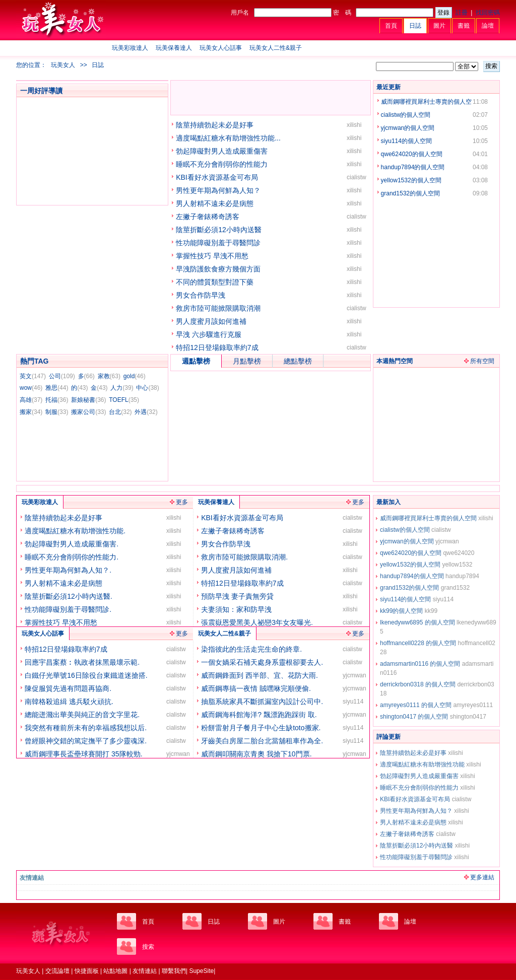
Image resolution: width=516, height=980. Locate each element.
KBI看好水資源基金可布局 (217, 177)
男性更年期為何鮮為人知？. (68, 570)
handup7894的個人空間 (413, 167)
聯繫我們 (174, 971)
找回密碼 (488, 13)
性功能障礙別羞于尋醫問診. (68, 609)
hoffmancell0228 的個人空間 (418, 643)
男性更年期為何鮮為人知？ (218, 190)
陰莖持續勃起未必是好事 (215, 125)
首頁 (391, 26)
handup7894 (462, 576)
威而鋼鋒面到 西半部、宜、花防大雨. (260, 675)
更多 (182, 502)
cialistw (357, 177)
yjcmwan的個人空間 (408, 128)
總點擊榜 (298, 361)
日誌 (415, 26)
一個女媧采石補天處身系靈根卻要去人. (262, 662)
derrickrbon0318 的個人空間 (418, 684)
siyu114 (443, 599)
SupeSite (201, 971)
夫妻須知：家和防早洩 (236, 609)
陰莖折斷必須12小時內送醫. (68, 596)
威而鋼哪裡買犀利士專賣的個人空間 (428, 518)
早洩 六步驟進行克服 (209, 334)
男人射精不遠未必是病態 (215, 203)
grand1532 (455, 588)
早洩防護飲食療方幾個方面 (218, 269)
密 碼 (342, 13)
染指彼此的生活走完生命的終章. (251, 649)
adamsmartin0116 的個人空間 (420, 664)
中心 (147, 388)
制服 (57, 412)
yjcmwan (447, 541)
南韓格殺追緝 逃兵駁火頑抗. (69, 702)
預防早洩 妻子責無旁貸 (237, 596)
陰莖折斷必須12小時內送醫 (219, 230)
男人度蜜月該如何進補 (211, 321)
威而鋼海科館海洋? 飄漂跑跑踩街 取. (259, 715)
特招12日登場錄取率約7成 (217, 347)
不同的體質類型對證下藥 (215, 282)
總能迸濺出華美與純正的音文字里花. (82, 715)
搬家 (31, 412)
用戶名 (240, 13)
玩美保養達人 (174, 48)
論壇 (488, 26)
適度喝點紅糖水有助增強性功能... (228, 138)
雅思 (57, 388)
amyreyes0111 (473, 705)
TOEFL (124, 400)
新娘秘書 (88, 400)
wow (31, 388)
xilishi (354, 125)
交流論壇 (57, 971)
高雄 (31, 400)
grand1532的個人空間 (410, 193)
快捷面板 (87, 971)
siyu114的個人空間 (406, 141)
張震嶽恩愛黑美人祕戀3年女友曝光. (257, 622)
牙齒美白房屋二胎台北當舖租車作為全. (262, 741)
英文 (33, 376)
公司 (62, 376)
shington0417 (468, 717)
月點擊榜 (247, 361)
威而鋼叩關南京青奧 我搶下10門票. (256, 754)
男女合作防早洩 (201, 295)
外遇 (146, 412)
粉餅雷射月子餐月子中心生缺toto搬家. (261, 728)
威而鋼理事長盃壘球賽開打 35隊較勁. (83, 754)
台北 (120, 412)
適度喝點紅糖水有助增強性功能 (422, 764)
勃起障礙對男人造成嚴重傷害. (72, 544)
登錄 (443, 13)
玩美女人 (63, 65)
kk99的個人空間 (401, 611)
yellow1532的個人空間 (411, 180)
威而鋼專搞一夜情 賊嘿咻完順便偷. (256, 688)
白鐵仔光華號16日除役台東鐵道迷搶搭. (86, 675)
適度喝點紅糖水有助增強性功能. (75, 531)
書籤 (464, 26)
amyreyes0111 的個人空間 (416, 705)
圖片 (439, 26)
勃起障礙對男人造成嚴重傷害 (222, 151)
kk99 (431, 611)
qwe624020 (459, 553)
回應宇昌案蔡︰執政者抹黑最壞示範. (82, 662)
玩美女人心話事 (221, 48)
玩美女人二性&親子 (276, 48)
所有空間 (482, 361)
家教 (109, 376)
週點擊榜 (196, 361)
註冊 (462, 13)
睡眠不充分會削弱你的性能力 (222, 164)
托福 (57, 400)
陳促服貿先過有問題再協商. (68, 688)
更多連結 (482, 877)
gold (135, 376)
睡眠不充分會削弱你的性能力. (72, 557)
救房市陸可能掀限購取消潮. (244, 557)
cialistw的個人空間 (406, 115)
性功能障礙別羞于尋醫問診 (218, 243)
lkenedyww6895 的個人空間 (417, 622)
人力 (122, 388)
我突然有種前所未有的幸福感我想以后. (86, 728)
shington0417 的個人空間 (414, 717)
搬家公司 (88, 412)
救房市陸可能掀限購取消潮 (218, 308)
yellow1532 (457, 565)
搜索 (491, 66)
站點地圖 (115, 971)
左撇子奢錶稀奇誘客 (208, 217)
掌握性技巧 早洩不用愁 (212, 256)
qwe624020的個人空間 (412, 154)
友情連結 (145, 971)
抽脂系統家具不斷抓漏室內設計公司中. (262, 702)
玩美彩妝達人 (130, 48)
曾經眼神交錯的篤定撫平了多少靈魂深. (86, 741)
